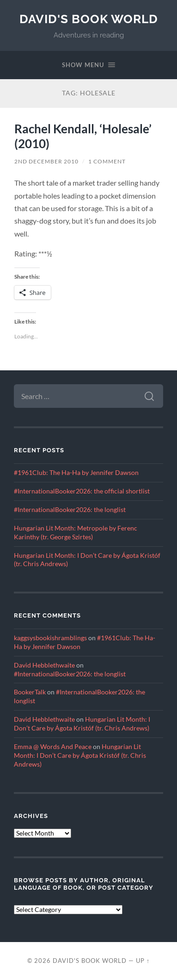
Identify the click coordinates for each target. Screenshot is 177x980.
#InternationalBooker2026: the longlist (70, 510)
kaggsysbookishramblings (50, 638)
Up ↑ (143, 961)
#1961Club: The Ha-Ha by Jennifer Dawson (76, 473)
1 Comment (107, 161)
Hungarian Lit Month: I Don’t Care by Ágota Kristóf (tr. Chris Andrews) (80, 755)
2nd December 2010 (46, 161)
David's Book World (89, 19)
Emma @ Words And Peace (53, 747)
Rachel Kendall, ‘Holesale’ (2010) (83, 136)
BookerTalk (30, 692)
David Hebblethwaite (44, 665)
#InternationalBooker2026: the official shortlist (82, 491)
